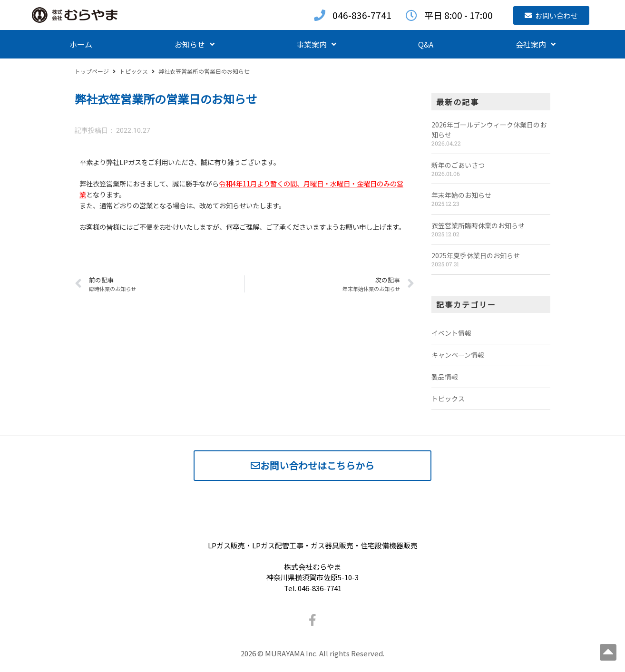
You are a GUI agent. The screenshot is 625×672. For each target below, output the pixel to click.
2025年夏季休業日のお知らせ (476, 255)
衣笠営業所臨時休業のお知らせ (478, 225)
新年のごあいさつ (458, 165)
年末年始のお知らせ (461, 195)
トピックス (134, 71)
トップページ (92, 71)
